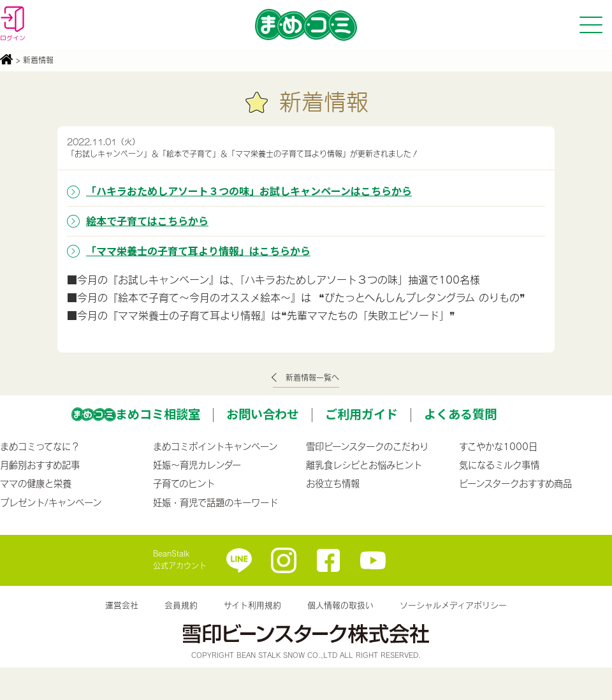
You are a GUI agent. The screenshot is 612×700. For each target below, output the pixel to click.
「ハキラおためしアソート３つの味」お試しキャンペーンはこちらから (249, 191)
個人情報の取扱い (340, 605)
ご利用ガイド (361, 414)
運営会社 (122, 605)
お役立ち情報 (333, 483)
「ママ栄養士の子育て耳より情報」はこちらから (198, 251)
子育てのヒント (184, 483)
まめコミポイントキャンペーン (215, 446)
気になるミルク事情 (499, 465)
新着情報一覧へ (312, 377)
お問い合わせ (263, 414)
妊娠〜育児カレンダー (197, 465)
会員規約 (181, 605)
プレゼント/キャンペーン (51, 502)
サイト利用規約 (252, 605)
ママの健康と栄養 (36, 483)
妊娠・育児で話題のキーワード (215, 502)
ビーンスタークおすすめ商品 (515, 483)
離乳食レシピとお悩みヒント (364, 465)
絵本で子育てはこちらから (147, 221)
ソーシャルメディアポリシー (453, 605)
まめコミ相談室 (158, 414)
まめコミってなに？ (40, 446)
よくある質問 (460, 414)
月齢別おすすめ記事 (40, 465)
